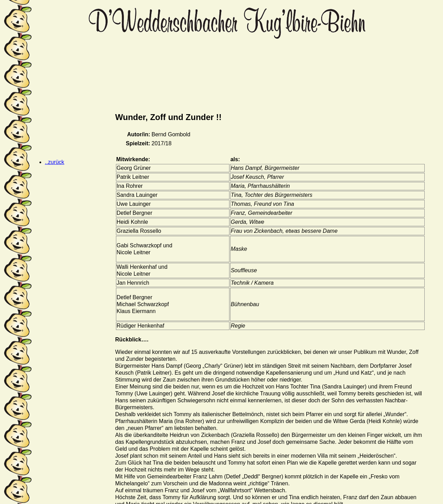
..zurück (55, 162)
